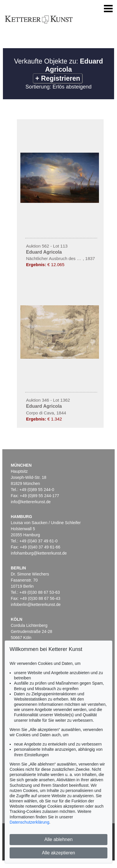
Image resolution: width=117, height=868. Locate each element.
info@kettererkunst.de (31, 502)
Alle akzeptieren (58, 853)
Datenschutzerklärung (29, 822)
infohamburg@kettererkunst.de (39, 553)
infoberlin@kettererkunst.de (36, 604)
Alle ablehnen (59, 839)
